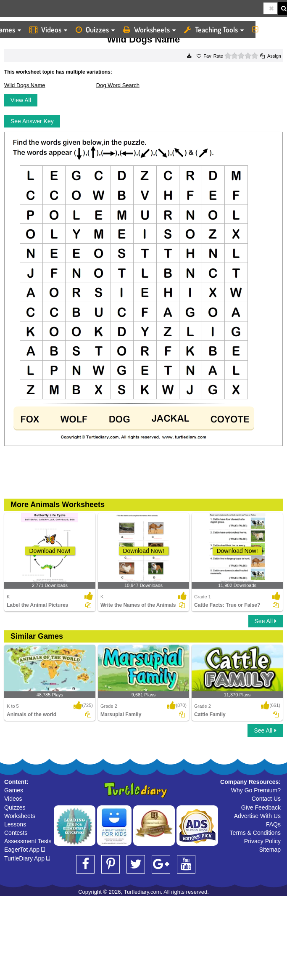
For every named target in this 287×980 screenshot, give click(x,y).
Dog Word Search (118, 85)
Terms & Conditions (255, 833)
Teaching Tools (214, 29)
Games (14, 790)
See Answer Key (32, 121)
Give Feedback (261, 807)
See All (266, 621)
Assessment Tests (28, 841)
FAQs (273, 824)
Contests (16, 833)
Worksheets (149, 29)
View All (21, 100)
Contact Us (266, 799)
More (267, 29)
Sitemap (270, 850)
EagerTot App (25, 850)
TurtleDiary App (27, 858)
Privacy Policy (262, 841)
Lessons (15, 824)
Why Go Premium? (256, 790)
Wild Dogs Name (25, 85)
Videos (48, 29)
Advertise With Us (257, 816)
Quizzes (95, 29)
